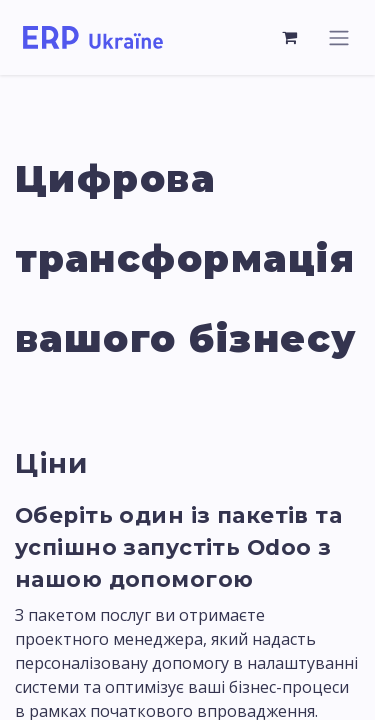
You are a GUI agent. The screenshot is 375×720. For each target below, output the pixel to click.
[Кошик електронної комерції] (290, 37)
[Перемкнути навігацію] (339, 37)
